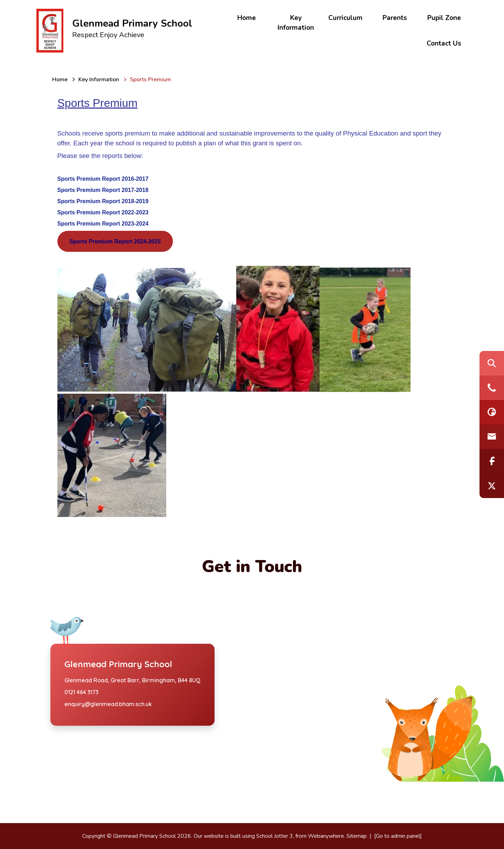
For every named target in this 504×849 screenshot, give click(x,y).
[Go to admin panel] (398, 836)
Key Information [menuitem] (296, 23)
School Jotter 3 (275, 836)
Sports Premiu (76, 224)
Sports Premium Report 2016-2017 (103, 179)
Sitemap (357, 836)
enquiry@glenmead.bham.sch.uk (108, 704)
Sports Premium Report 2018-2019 (103, 201)
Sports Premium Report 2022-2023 (103, 212)
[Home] (60, 80)
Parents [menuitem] (394, 18)
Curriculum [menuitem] (345, 18)
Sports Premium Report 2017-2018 (103, 190)
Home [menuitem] (247, 18)
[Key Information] (99, 80)
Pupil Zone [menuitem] (443, 18)
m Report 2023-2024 (122, 224)
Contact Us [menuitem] (443, 43)
